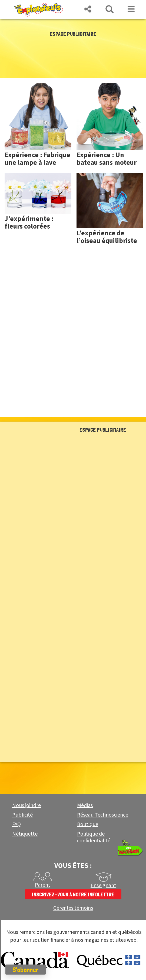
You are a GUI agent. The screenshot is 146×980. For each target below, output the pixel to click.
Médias (85, 805)
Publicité (22, 815)
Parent (43, 885)
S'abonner (26, 970)
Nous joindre (26, 805)
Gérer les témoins (73, 908)
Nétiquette (25, 834)
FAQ (16, 824)
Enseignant (103, 886)
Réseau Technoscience (103, 815)
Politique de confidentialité (94, 837)
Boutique (88, 824)
